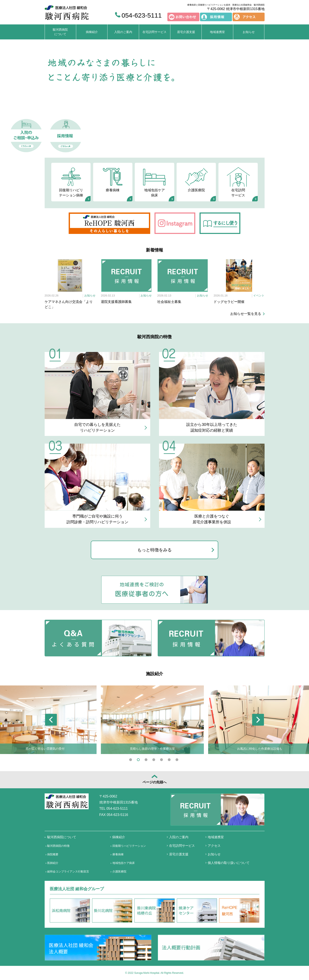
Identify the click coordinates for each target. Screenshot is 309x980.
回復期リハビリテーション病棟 (71, 182)
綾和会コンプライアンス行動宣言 (68, 872)
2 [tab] (139, 760)
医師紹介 (53, 863)
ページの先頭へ (154, 779)
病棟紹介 (92, 32)
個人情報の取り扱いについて (229, 863)
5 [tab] (162, 760)
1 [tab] (131, 760)
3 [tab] (147, 760)
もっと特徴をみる (154, 550)
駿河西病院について (60, 32)
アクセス (214, 846)
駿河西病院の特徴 (58, 846)
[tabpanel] (152, 720)
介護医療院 (196, 179)
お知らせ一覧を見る (246, 314)
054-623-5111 (138, 15)
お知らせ (249, 32)
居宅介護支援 (186, 32)
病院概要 (53, 854)
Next (258, 720)
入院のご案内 (123, 32)
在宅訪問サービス (154, 32)
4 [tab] (154, 760)
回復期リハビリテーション (129, 846)
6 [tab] (170, 760)
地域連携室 (217, 32)
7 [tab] (178, 760)
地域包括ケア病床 (154, 182)
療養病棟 (113, 179)
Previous (51, 720)
